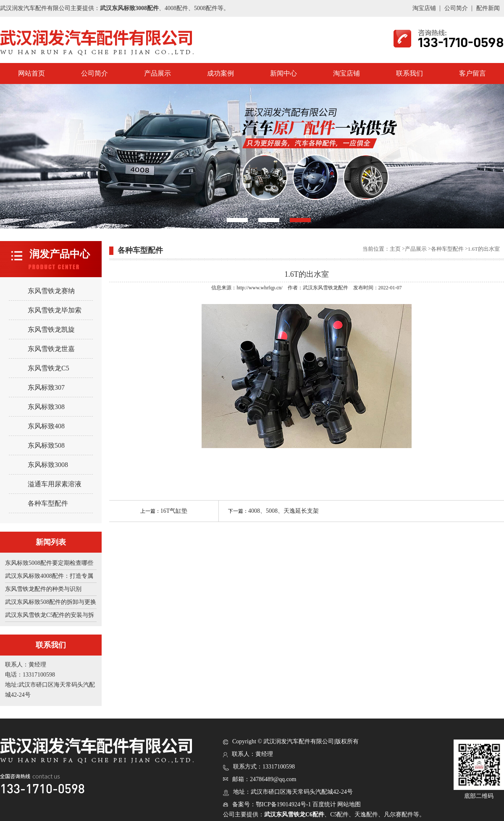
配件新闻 (488, 8)
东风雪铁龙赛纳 (51, 291)
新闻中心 (283, 73)
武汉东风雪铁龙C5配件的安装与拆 (50, 615)
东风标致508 (46, 445)
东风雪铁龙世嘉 (51, 349)
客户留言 (472, 73)
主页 (395, 249)
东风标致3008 (48, 465)
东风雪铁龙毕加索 (55, 310)
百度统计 (324, 804)
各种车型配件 (48, 503)
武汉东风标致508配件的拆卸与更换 (51, 602)
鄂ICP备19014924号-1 (283, 804)
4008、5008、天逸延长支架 (283, 511)
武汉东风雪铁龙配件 (325, 288)
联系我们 (409, 73)
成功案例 (220, 73)
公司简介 (456, 8)
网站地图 (349, 804)
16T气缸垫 (174, 511)
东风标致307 (46, 387)
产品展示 (157, 73)
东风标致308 (46, 407)
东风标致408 (46, 426)
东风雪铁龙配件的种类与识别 (43, 589)
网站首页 (31, 73)
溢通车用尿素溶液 (55, 484)
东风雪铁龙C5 (49, 368)
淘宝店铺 (424, 8)
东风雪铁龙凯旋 (51, 329)
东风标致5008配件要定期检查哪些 (49, 563)
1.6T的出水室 (484, 249)
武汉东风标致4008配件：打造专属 (49, 576)
